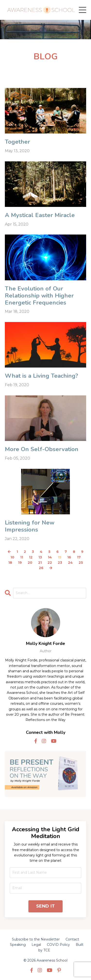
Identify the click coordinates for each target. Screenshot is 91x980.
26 (41, 568)
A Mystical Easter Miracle (40, 215)
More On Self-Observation (42, 449)
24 (70, 563)
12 (31, 557)
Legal (36, 945)
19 (20, 563)
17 (79, 557)
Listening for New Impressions (30, 526)
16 (69, 557)
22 (50, 563)
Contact (72, 939)
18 (10, 563)
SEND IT (46, 906)
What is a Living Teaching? (41, 376)
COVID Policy (58, 945)
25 (81, 563)
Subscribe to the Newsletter (36, 939)
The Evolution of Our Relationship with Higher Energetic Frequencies (39, 296)
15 (60, 557)
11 (22, 557)
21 (40, 563)
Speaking (18, 945)
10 (12, 557)
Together (17, 142)
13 (40, 557)
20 (30, 563)
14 (50, 557)
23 (60, 563)
